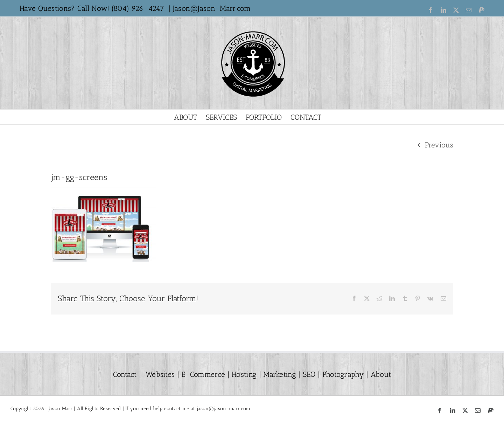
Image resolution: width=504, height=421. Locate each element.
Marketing (280, 374)
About (380, 374)
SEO (309, 374)
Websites (160, 374)
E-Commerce (202, 374)
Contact (125, 374)
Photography (343, 374)
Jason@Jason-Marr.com (212, 8)
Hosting (244, 374)
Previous (439, 145)
